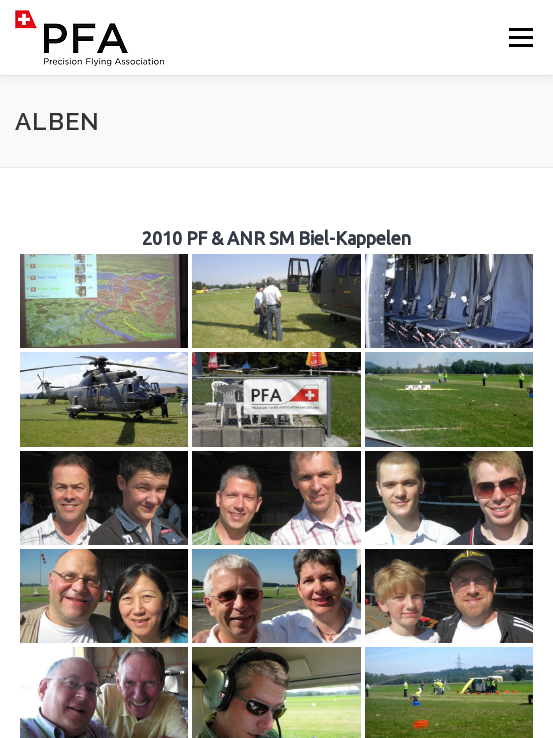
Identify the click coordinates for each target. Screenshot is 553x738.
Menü (519, 37)
